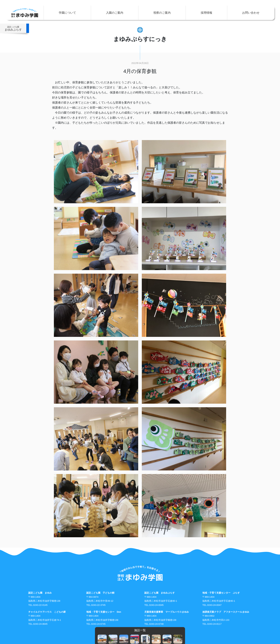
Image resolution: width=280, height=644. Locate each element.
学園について (67, 13)
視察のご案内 (162, 13)
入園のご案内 (115, 13)
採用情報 (206, 13)
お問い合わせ (251, 13)
